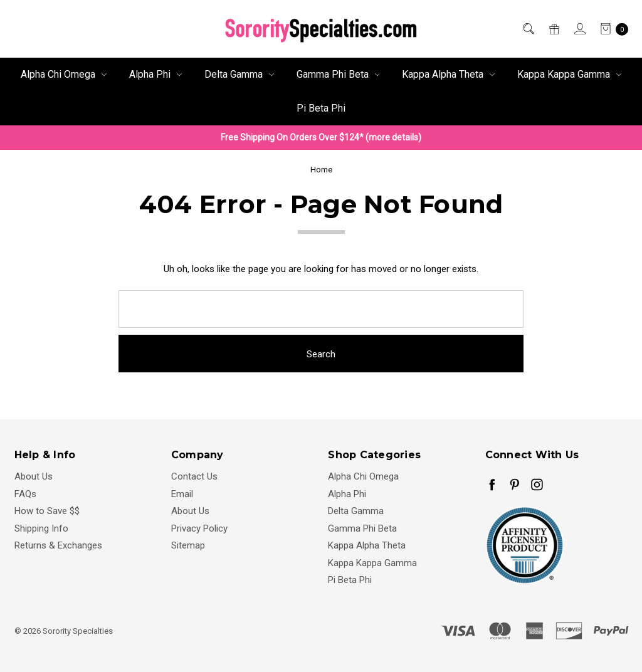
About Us (34, 476)
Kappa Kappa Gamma (569, 74)
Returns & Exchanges (58, 545)
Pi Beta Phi (321, 108)
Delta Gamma (239, 74)
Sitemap (188, 545)
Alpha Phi (155, 74)
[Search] (528, 29)
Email (182, 494)
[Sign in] (579, 29)
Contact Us (194, 476)
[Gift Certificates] (553, 29)
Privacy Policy (199, 528)
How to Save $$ (47, 511)
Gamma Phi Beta (338, 74)
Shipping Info (41, 528)
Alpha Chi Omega (64, 74)
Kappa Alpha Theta (448, 74)
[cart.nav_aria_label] (611, 29)
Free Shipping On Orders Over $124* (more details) (321, 137)
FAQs (25, 494)
